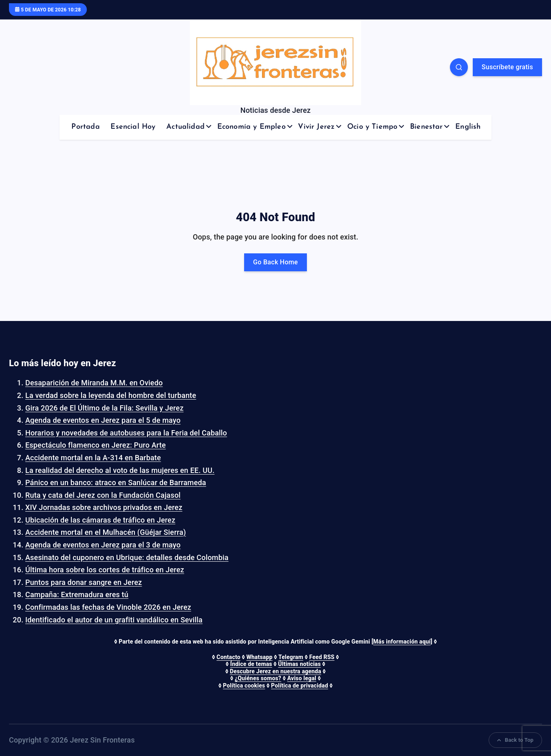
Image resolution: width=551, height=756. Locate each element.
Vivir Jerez (316, 127)
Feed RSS (322, 657)
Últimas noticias (299, 664)
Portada (85, 127)
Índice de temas (251, 664)
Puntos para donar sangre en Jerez (84, 582)
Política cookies (244, 686)
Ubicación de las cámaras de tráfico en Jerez (100, 520)
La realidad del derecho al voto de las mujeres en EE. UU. (120, 470)
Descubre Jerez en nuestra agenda (275, 671)
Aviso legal (302, 678)
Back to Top (515, 740)
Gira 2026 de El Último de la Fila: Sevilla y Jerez (104, 408)
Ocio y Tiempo (372, 127)
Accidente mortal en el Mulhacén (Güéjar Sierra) (106, 532)
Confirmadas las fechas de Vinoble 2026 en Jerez (108, 607)
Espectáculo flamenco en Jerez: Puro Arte (96, 445)
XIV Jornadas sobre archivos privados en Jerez (104, 507)
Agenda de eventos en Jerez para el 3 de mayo (103, 545)
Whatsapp (259, 657)
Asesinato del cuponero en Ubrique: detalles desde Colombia (127, 557)
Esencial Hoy (133, 127)
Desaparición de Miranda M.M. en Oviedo (94, 383)
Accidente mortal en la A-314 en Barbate (93, 458)
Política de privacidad (300, 686)
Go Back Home (275, 262)
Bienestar (426, 127)
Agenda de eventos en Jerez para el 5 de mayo (103, 420)
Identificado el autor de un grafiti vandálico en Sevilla (114, 620)
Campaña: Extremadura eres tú (77, 594)
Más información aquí (402, 642)
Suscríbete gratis (507, 67)
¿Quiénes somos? (258, 678)
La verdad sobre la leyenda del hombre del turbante (111, 395)
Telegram (291, 657)
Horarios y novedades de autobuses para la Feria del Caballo (126, 433)
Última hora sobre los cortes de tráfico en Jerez (105, 570)
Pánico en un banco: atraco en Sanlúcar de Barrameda (116, 482)
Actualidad (185, 127)
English (468, 127)
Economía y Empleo (251, 127)
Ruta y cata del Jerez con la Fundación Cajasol (103, 495)
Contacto (228, 657)
